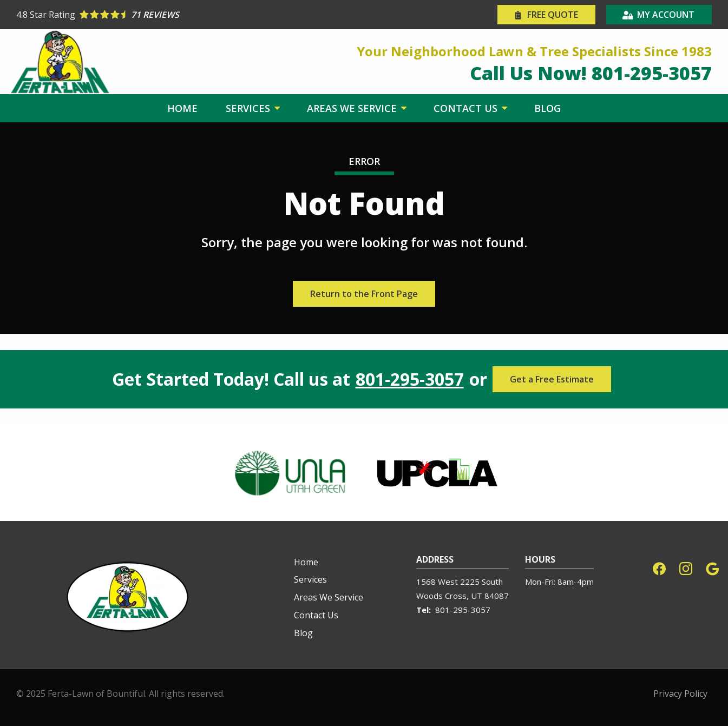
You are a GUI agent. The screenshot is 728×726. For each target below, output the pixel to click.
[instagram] (686, 568)
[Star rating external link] (190, 15)
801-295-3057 (410, 379)
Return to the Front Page (364, 294)
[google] (712, 568)
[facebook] (659, 568)
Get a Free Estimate (552, 379)
